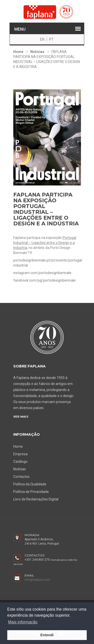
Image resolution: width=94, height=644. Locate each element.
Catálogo (20, 462)
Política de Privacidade (31, 492)
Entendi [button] (47, 635)
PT (51, 39)
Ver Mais (21, 417)
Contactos (21, 477)
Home (18, 52)
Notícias (37, 52)
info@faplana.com (37, 580)
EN (42, 39)
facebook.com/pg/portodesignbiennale (44, 280)
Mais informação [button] (23, 622)
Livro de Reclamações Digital (36, 499)
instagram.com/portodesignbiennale (42, 273)
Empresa (20, 454)
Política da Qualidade (30, 484)
